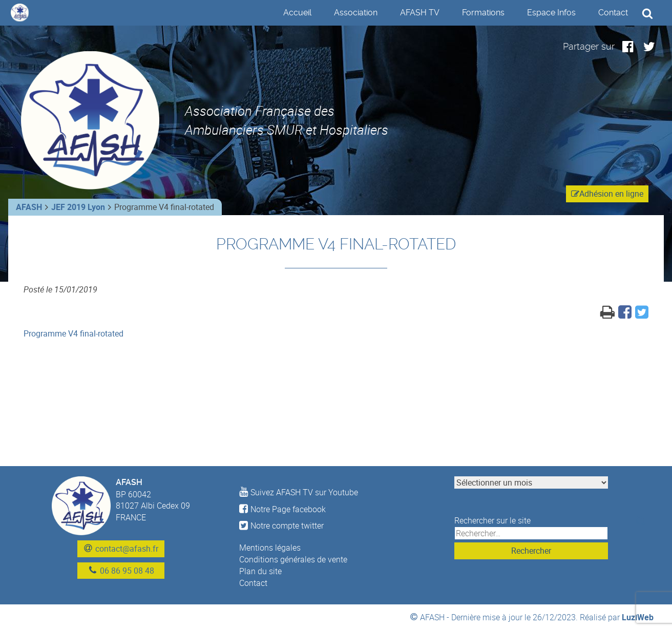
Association (356, 13)
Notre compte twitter (281, 526)
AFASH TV (420, 13)
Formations (483, 13)
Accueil (297, 13)
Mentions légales (270, 548)
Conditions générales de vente (293, 559)
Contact (613, 13)
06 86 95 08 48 (127, 571)
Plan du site (260, 571)
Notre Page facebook (282, 509)
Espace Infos (551, 13)
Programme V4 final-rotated (73, 333)
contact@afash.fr (127, 549)
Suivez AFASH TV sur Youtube (299, 492)
